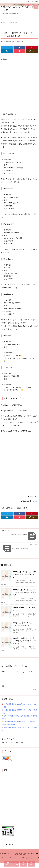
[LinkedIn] (7, 51)
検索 (3, 690)
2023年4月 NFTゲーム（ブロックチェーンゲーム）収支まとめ (24, 575)
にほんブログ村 (7, 764)
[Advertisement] (19, 87)
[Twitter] (7, 47)
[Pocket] (19, 51)
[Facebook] (19, 47)
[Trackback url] (19, 675)
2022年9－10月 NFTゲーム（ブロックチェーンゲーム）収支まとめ (24, 644)
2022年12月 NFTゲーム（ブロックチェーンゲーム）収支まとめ (24, 593)
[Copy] (32, 51)
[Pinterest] (32, 47)
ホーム (5, 22)
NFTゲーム (14, 22)
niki (35, 501)
